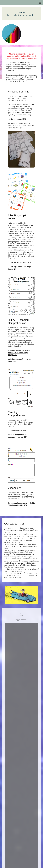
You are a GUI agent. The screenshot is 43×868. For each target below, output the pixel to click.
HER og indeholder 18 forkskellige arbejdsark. (19, 353)
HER (24, 119)
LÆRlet (21, 12)
